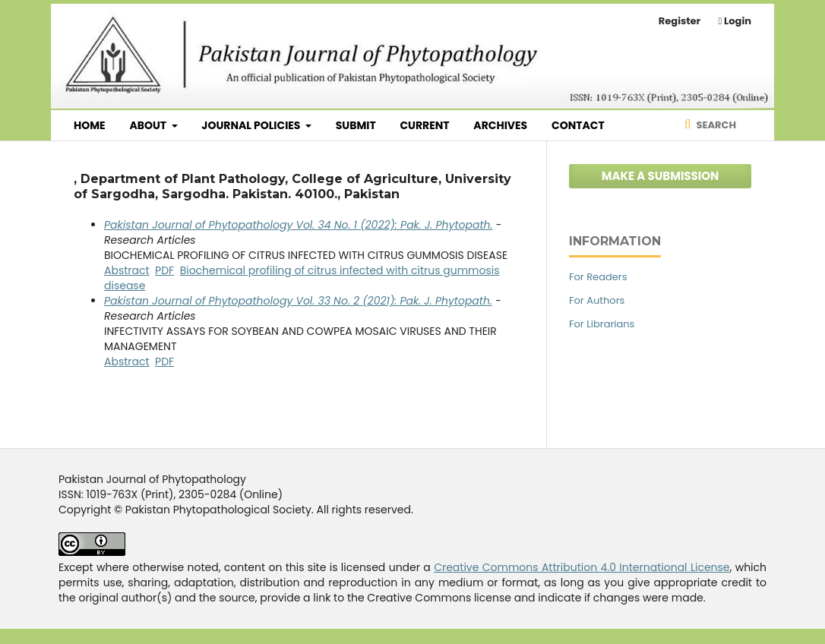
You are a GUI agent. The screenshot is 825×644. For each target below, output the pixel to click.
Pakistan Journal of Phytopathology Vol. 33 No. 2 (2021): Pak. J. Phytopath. (298, 301)
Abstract (127, 270)
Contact (578, 125)
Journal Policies (252, 125)
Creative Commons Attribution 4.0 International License (582, 567)
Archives (500, 125)
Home (90, 125)
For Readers (598, 277)
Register (680, 21)
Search (715, 125)
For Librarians (602, 324)
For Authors (597, 300)
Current (424, 125)
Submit (356, 125)
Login (736, 21)
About (149, 125)
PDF (164, 270)
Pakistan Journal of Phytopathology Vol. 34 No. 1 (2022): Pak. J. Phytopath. (298, 225)
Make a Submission (661, 176)
